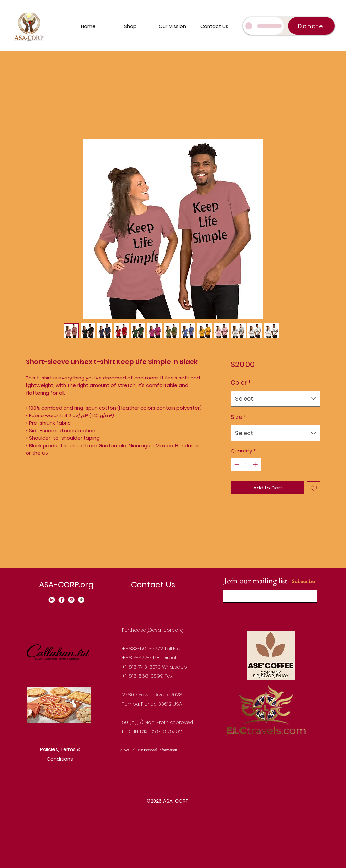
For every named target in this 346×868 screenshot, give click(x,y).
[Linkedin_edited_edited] (52, 600)
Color (241, 383)
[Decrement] (236, 464)
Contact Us (153, 585)
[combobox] (275, 399)
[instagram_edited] (71, 600)
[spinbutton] (246, 464)
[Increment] (256, 464)
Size (239, 417)
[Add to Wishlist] (314, 488)
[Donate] (311, 26)
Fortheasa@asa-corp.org (153, 630)
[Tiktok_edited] (81, 600)
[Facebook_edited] (62, 600)
